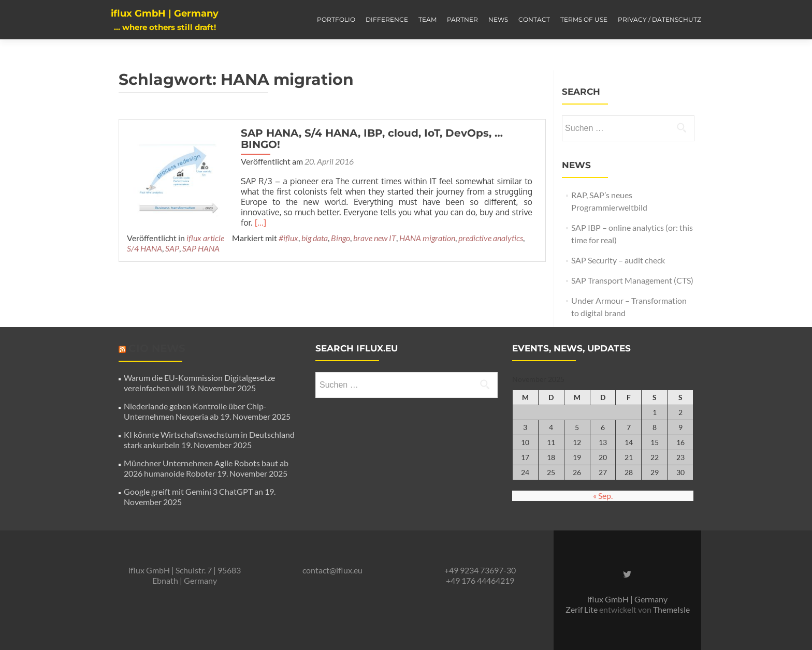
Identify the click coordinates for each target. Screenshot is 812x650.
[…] (260, 223)
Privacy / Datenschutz (659, 19)
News (498, 19)
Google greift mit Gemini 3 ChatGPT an (193, 491)
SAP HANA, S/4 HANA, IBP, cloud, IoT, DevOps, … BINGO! (372, 139)
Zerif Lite (582, 609)
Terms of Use (584, 19)
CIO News (157, 348)
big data (315, 238)
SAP (172, 248)
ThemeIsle (671, 609)
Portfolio (336, 19)
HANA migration (427, 238)
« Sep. (603, 496)
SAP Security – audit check (618, 260)
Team (427, 19)
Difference (387, 19)
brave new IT (375, 238)
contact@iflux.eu (332, 570)
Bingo (340, 238)
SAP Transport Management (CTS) (632, 280)
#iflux (288, 238)
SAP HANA (201, 248)
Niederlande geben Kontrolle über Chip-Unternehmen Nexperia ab (195, 411)
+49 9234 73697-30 (480, 570)
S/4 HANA (144, 248)
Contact (534, 19)
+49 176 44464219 (480, 580)
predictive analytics (491, 238)
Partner (462, 19)
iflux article (205, 238)
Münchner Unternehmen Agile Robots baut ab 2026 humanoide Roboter (206, 468)
